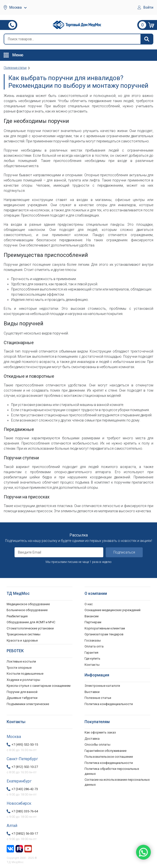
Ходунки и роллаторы (23, 680)
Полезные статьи (98, 698)
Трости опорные (19, 668)
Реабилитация (17, 616)
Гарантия (91, 653)
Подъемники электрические (28, 704)
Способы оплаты (97, 745)
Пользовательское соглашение (109, 757)
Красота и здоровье (22, 640)
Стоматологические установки (30, 628)
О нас (89, 604)
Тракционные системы (24, 634)
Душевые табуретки (22, 698)
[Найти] (147, 39)
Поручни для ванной (22, 692)
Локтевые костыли (21, 661)
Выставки (92, 692)
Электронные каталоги (102, 686)
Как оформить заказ (100, 732)
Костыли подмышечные (25, 674)
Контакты (92, 665)
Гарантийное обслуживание (105, 751)
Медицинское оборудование (28, 604)
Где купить (92, 658)
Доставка (92, 739)
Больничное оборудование (27, 610)
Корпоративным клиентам (105, 628)
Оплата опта (94, 646)
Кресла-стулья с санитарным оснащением (39, 686)
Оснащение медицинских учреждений (113, 610)
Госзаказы (93, 640)
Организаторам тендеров (104, 634)
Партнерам (93, 622)
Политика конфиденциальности (109, 763)
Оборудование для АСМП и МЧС (31, 622)
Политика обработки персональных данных (112, 771)
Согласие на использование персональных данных (117, 782)
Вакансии (92, 616)
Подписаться (124, 552)
